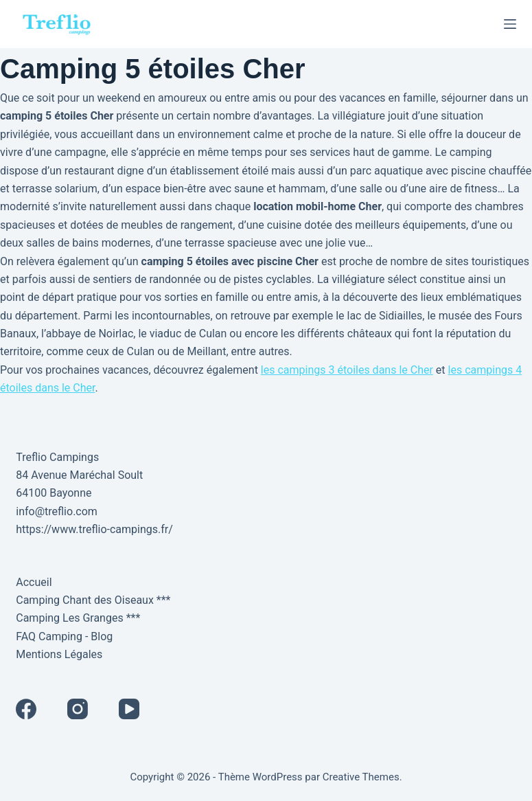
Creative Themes (361, 777)
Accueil (34, 582)
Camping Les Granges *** (78, 618)
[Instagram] (78, 709)
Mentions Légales (59, 654)
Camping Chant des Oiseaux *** (93, 600)
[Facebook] (26, 709)
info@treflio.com (57, 511)
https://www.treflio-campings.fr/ (94, 529)
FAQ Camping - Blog (64, 636)
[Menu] (510, 24)
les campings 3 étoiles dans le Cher (347, 370)
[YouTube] (129, 709)
